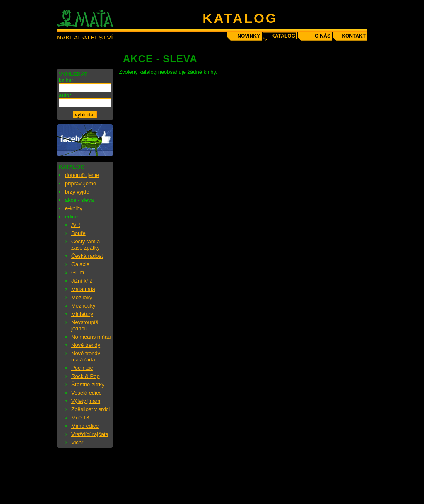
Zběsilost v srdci (90, 409)
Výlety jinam (86, 401)
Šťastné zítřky (88, 384)
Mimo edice (85, 426)
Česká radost (87, 256)
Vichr (77, 442)
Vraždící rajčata (90, 434)
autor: (66, 95)
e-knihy (74, 208)
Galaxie (80, 264)
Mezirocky (83, 306)
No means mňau (91, 337)
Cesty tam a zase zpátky (86, 245)
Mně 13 (80, 418)
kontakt (354, 36)
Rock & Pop (86, 376)
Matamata (83, 289)
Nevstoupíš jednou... (85, 325)
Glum (78, 273)
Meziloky (82, 297)
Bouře (78, 233)
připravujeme (81, 183)
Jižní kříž (82, 281)
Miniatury (82, 314)
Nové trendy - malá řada (87, 356)
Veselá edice (87, 393)
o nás (323, 36)
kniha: (66, 80)
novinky (249, 36)
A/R (76, 225)
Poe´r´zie (82, 368)
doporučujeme (82, 175)
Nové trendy (86, 345)
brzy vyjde (77, 192)
